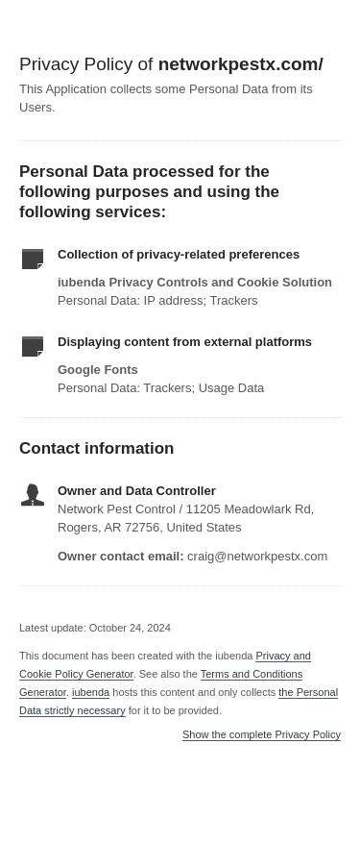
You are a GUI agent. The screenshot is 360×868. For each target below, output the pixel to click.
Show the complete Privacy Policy (262, 735)
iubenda (91, 692)
